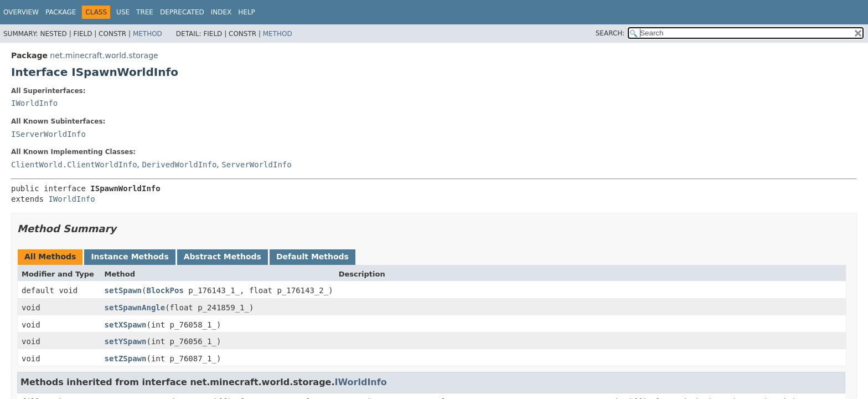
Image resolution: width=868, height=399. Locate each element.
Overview (21, 12)
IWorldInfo (34, 103)
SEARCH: (610, 33)
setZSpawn (126, 359)
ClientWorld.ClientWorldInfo (74, 165)
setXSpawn (126, 325)
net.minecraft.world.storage (104, 55)
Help (247, 12)
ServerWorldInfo (256, 165)
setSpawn (123, 290)
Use (123, 12)
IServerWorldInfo (48, 134)
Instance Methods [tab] (130, 257)
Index (221, 12)
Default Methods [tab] (312, 257)
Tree (145, 12)
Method (148, 34)
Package (61, 12)
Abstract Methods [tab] (223, 257)
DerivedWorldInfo (179, 165)
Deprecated (182, 12)
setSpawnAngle (135, 308)
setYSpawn (126, 341)
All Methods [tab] (50, 257)
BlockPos (165, 290)
